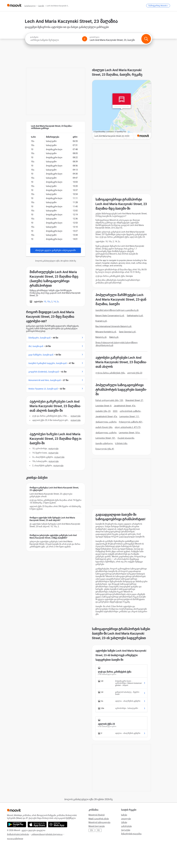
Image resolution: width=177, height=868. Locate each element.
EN (92, 830)
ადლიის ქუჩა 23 (135, 373)
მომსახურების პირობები (18, 834)
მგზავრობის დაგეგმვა (131, 834)
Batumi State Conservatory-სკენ (110, 316)
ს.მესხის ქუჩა (121, 443)
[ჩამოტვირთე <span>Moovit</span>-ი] (158, 6)
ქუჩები (124, 822)
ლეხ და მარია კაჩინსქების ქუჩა (110, 373)
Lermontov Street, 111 (129, 416)
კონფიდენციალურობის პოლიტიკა (47, 834)
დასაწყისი (34, 37)
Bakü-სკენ (114, 337)
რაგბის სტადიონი (126, 438)
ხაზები (124, 815)
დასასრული (94, 37)
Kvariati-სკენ (101, 321)
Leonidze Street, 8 (103, 406)
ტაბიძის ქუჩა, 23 (103, 411)
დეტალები (76, 416)
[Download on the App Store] (37, 824)
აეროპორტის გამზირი (130, 411)
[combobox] (55, 40)
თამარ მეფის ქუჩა (104, 427)
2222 (115, 411)
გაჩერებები (126, 826)
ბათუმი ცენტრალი (104, 443)
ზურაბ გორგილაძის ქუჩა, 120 (109, 400)
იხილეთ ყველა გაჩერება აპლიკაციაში (56, 250)
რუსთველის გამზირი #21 (131, 422)
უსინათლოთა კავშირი (106, 422)
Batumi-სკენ (101, 337)
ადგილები (126, 819)
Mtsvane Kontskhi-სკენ (106, 332)
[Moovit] (14, 6)
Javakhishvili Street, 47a (125, 406)
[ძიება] (146, 39)
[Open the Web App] (58, 824)
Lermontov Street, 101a (129, 433)
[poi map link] (122, 110)
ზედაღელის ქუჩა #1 (105, 449)
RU (99, 830)
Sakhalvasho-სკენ (135, 316)
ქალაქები (126, 830)
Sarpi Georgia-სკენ (127, 332)
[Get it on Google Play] (17, 824)
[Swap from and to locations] (85, 39)
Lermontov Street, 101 (105, 438)
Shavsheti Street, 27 (134, 400)
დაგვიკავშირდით (15, 839)
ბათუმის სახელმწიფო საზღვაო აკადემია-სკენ (117, 310)
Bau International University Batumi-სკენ (113, 326)
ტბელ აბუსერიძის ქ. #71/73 (128, 427)
